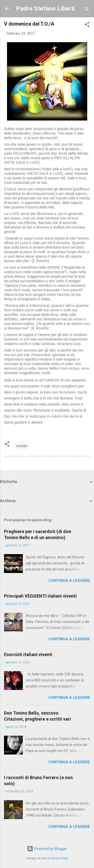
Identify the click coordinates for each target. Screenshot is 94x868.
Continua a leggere (69, 581)
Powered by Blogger (47, 849)
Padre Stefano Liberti (45, 9)
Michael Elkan (60, 858)
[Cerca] (87, 10)
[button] (87, 25)
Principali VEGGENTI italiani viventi (40, 596)
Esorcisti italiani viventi (28, 654)
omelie (22, 446)
